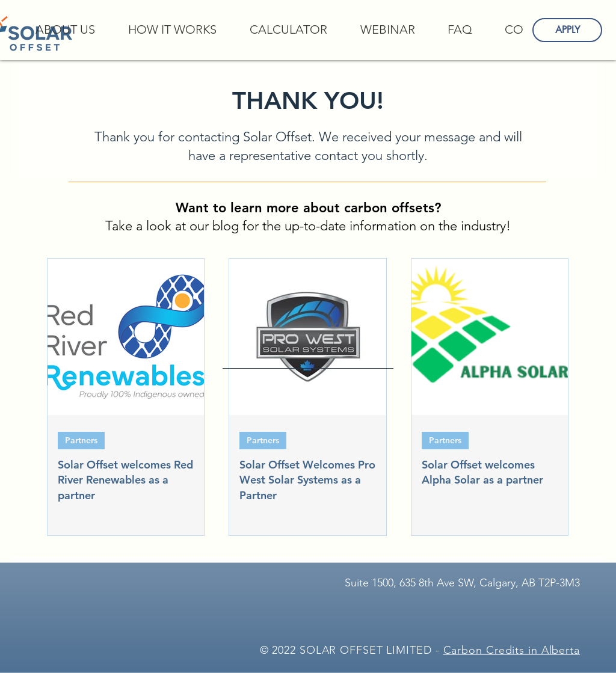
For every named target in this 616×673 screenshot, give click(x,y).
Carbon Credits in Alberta (512, 650)
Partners (81, 440)
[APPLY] (567, 30)
